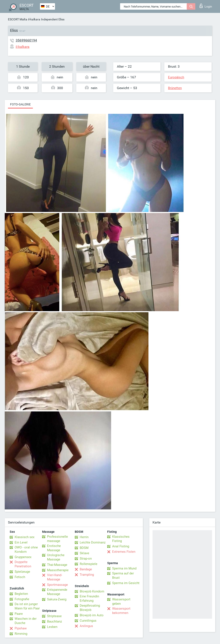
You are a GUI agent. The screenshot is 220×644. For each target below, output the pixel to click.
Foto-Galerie (20, 104)
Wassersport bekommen (121, 611)
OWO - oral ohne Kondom (26, 550)
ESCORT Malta (18, 19)
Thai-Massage (57, 565)
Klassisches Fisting (121, 539)
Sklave (84, 553)
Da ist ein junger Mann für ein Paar (27, 606)
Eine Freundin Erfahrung (89, 598)
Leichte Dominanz (93, 542)
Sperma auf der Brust (123, 575)
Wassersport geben (121, 601)
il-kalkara (34, 19)
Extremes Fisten (124, 552)
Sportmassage (57, 585)
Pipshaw (21, 628)
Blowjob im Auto (92, 615)
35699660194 (26, 40)
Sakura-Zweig (57, 599)
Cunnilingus (88, 621)
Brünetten (175, 88)
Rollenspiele (89, 564)
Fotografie (22, 599)
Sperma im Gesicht (126, 583)
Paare (19, 614)
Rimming (21, 634)
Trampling (87, 575)
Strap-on (86, 559)
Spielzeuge (22, 572)
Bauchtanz (54, 621)
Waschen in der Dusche (26, 621)
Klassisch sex (24, 537)
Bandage (86, 569)
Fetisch (20, 577)
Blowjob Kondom (92, 591)
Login (206, 6)
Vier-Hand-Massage (55, 577)
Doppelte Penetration (23, 564)
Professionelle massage (57, 539)
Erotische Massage (54, 548)
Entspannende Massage (57, 592)
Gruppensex (23, 557)
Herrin (84, 537)
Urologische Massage (56, 557)
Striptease (54, 616)
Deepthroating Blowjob (90, 608)
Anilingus (86, 626)
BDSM (84, 548)
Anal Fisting (121, 546)
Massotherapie (58, 570)
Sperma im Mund (124, 568)
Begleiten (21, 594)
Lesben (52, 627)
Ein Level (21, 542)
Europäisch (176, 77)
